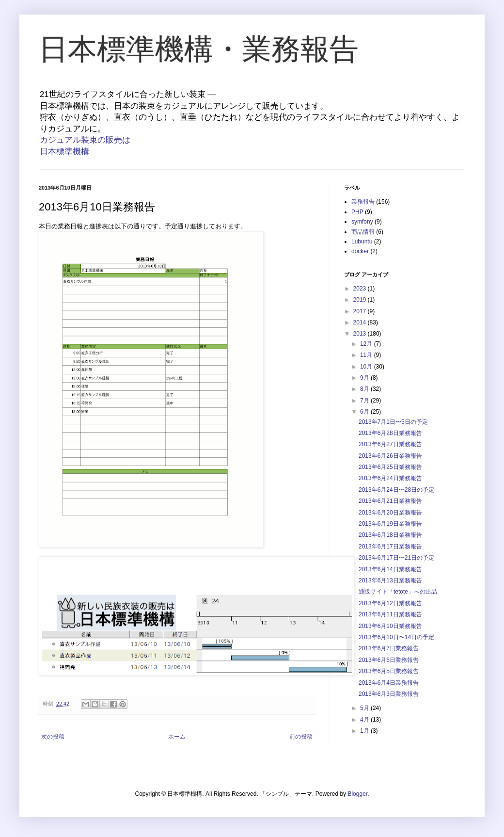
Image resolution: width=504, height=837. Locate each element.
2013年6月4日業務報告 (389, 683)
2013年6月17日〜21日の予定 (396, 558)
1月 (365, 731)
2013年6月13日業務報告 (390, 580)
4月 (365, 720)
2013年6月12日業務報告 (390, 603)
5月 (365, 708)
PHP (357, 212)
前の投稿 (301, 737)
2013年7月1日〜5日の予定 (393, 422)
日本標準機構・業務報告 (199, 49)
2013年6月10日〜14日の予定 (396, 637)
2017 (361, 311)
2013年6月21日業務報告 (390, 501)
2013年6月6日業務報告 (389, 660)
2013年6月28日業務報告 (390, 433)
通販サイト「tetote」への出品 (398, 592)
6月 (365, 412)
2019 (361, 300)
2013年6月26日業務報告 (390, 456)
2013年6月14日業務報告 (390, 569)
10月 (367, 367)
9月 (365, 378)
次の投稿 (53, 737)
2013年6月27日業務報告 (390, 444)
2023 (361, 289)
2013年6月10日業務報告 (390, 626)
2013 (361, 334)
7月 (365, 401)
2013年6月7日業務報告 (389, 648)
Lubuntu (362, 241)
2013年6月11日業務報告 (390, 614)
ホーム (177, 737)
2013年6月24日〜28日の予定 (396, 490)
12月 (367, 344)
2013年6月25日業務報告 (390, 467)
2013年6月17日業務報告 (390, 547)
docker (360, 251)
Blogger (357, 794)
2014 (361, 322)
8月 (365, 389)
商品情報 (363, 232)
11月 (367, 355)
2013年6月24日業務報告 (390, 478)
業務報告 (363, 202)
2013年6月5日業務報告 (389, 671)
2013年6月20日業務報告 (390, 513)
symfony (362, 222)
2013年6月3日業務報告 (389, 694)
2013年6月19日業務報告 (390, 524)
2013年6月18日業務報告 (390, 535)
